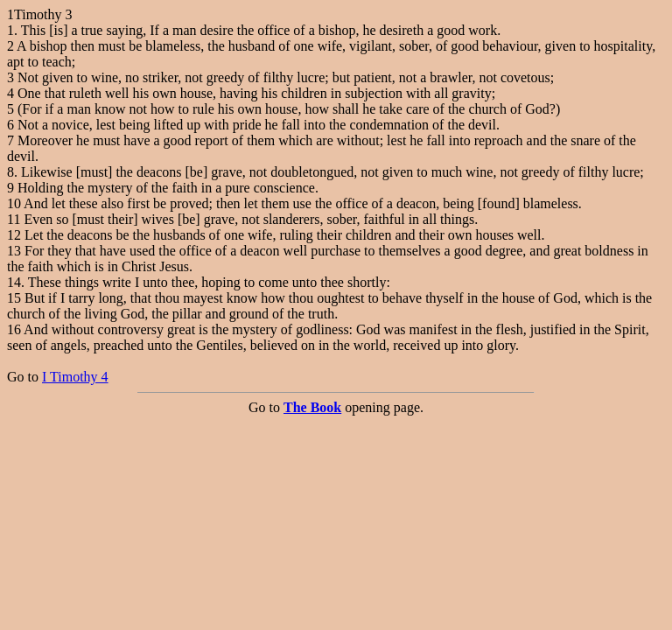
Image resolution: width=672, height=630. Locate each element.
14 (14, 282)
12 (14, 235)
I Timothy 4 (75, 377)
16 (14, 329)
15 (14, 298)
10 (14, 203)
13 (14, 251)
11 (14, 219)
